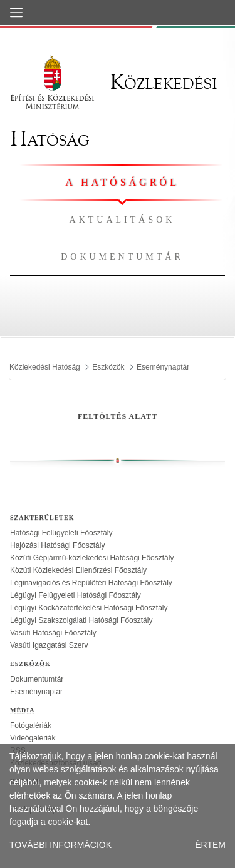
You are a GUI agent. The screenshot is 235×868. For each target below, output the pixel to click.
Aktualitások (123, 220)
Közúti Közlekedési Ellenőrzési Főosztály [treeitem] (78, 570)
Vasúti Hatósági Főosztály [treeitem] (53, 633)
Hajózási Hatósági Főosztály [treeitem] (57, 545)
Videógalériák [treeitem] (33, 738)
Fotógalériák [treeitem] (31, 725)
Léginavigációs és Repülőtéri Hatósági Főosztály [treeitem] (91, 583)
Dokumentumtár (122, 257)
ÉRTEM (210, 845)
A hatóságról (122, 182)
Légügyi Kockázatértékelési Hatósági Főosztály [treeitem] (89, 608)
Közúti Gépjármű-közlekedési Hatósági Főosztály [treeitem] (92, 558)
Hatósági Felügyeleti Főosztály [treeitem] (61, 533)
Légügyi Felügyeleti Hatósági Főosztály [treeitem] (76, 595)
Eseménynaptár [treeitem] (36, 692)
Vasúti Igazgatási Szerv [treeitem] (49, 645)
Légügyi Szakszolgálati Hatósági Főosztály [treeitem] (81, 620)
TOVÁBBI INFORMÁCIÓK (60, 845)
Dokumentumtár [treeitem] (37, 679)
